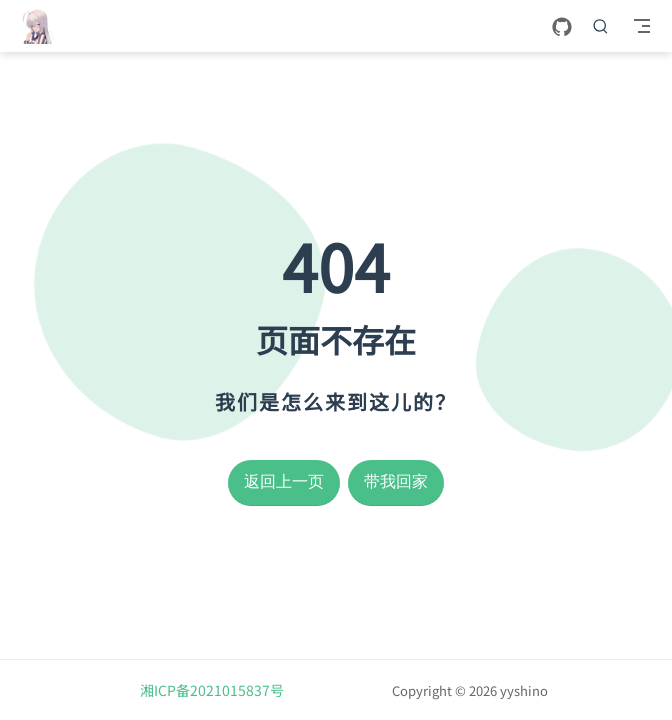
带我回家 (396, 481)
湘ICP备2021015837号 (212, 690)
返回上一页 (284, 481)
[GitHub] (562, 27)
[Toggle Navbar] (642, 26)
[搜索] (601, 26)
